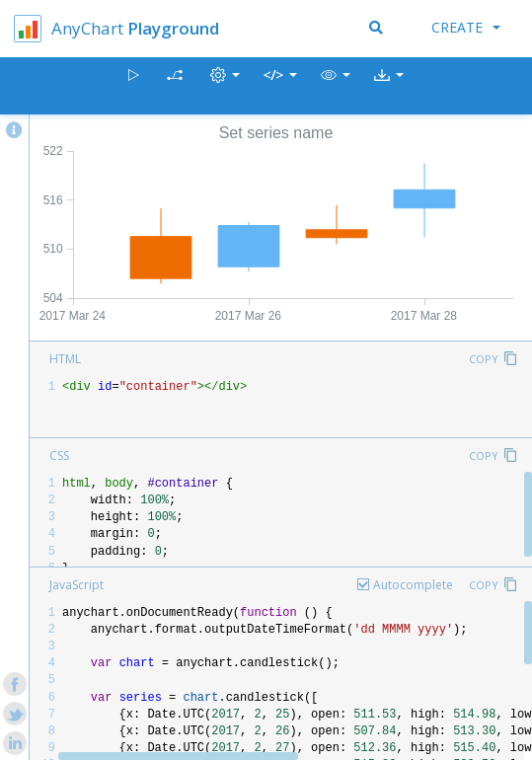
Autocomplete (413, 585)
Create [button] (466, 27)
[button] (336, 86)
